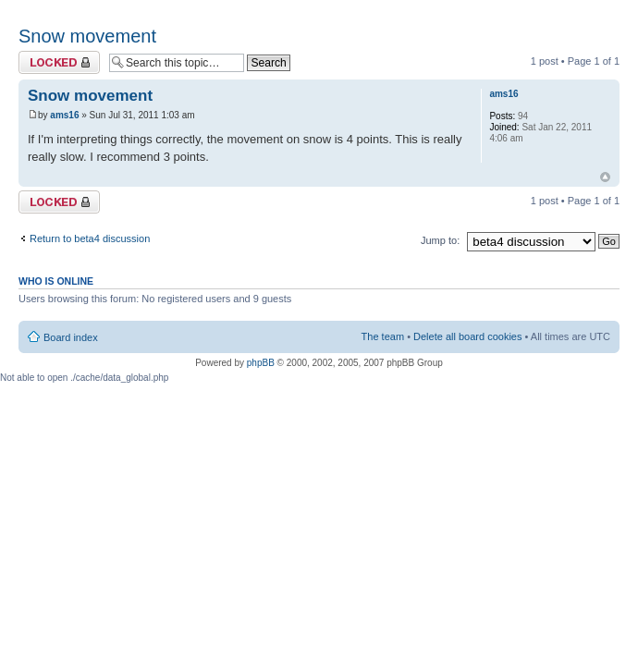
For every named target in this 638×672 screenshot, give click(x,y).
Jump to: (440, 240)
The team (383, 336)
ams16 (64, 115)
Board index (71, 337)
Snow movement (87, 36)
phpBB (261, 363)
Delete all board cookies (467, 336)
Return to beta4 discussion (90, 238)
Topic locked (59, 62)
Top (605, 177)
